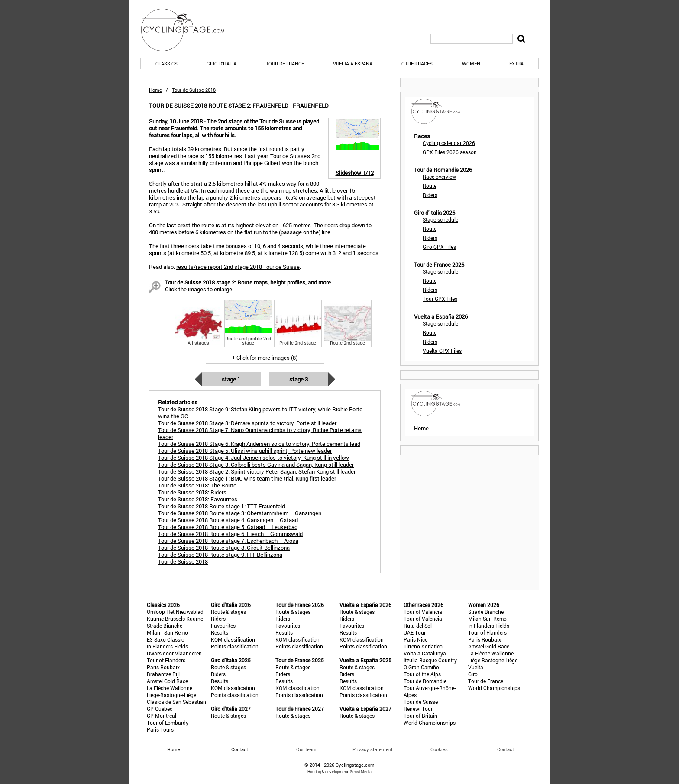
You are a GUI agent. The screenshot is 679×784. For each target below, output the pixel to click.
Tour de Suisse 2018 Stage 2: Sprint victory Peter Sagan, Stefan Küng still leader (257, 471)
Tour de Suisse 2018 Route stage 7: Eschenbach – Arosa (228, 541)
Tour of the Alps (422, 674)
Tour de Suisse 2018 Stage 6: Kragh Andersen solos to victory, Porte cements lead (259, 444)
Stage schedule (440, 219)
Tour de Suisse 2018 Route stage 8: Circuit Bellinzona (224, 548)
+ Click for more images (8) (265, 358)
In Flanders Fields (167, 646)
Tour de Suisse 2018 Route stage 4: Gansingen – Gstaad (228, 520)
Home (155, 90)
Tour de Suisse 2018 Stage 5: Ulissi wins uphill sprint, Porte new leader (245, 451)
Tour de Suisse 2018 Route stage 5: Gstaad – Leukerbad (228, 527)
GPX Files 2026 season (450, 152)
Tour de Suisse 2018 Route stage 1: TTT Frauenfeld (221, 506)
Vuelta (476, 667)
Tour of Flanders (166, 660)
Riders (430, 195)
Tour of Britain (420, 716)
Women (471, 63)
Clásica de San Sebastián (176, 702)
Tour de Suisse (421, 702)
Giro (473, 674)
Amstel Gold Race (167, 681)
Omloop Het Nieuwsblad (175, 612)
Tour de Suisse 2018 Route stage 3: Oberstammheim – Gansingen (240, 513)
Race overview (439, 177)
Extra (516, 63)
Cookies (439, 749)
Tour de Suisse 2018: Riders (192, 492)
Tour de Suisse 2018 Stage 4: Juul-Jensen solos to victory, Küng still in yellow (254, 458)
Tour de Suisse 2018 (183, 561)
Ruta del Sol (418, 626)
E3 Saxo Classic (165, 639)
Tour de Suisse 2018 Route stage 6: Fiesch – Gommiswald (230, 534)
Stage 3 (299, 379)
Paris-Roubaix (163, 667)
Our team (306, 749)
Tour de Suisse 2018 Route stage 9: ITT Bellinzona (220, 555)
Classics (167, 63)
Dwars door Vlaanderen (174, 653)
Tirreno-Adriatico (423, 646)
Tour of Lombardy (168, 723)
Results (220, 632)
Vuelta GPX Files (442, 351)
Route (430, 186)
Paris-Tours (160, 729)
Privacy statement (373, 749)
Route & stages (228, 612)
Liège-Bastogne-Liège (171, 695)
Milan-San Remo (487, 619)
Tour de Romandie (425, 681)
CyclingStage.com (188, 30)
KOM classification (233, 639)
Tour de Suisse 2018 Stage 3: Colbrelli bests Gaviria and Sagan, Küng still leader (256, 465)
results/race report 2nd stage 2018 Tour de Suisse (238, 267)
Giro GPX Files (439, 247)
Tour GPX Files (440, 299)
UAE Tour (415, 632)
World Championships (430, 723)
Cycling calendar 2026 (449, 143)
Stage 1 (231, 379)
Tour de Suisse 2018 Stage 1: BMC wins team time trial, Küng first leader (247, 478)
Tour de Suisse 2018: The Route (197, 485)
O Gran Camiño (421, 667)
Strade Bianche (165, 626)
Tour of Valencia (423, 612)
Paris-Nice (415, 639)
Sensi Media (361, 772)
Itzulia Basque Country (430, 660)
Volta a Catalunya (425, 653)
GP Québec (160, 709)
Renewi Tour (418, 709)
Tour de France (285, 63)
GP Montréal (162, 716)
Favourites (223, 626)
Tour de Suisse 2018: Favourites (198, 499)
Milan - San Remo (167, 632)
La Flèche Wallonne (170, 688)
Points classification (235, 646)
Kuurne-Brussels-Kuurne (175, 619)
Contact (506, 749)
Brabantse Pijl (163, 674)
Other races (417, 63)
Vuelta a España (353, 63)
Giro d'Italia (221, 63)
